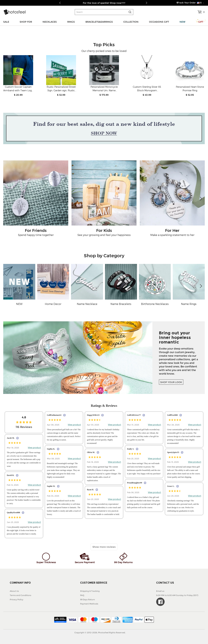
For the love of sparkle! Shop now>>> (104, 3)
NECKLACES (50, 22)
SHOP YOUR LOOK (171, 382)
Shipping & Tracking (90, 591)
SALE (6, 22)
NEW (182, 22)
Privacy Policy (16, 599)
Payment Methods (89, 604)
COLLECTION (131, 22)
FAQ (82, 595)
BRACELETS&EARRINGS (99, 22)
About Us (14, 591)
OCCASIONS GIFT (159, 22)
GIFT (201, 22)
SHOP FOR (26, 22)
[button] (201, 76)
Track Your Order (186, 3)
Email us (160, 591)
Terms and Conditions (20, 595)
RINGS (71, 22)
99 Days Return (88, 599)
